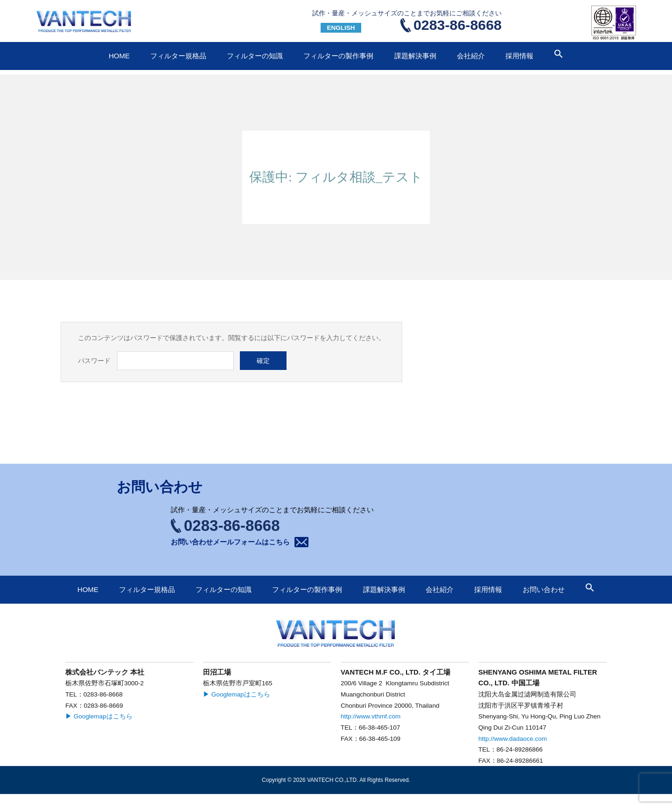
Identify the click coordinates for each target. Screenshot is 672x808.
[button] (559, 56)
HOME (119, 56)
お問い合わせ (551, 21)
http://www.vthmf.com (371, 716)
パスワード (94, 361)
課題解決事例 (415, 56)
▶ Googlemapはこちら (99, 716)
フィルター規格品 (178, 56)
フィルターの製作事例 (338, 56)
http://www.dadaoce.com (513, 739)
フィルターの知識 (255, 56)
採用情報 (519, 56)
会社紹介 (471, 56)
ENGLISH (341, 28)
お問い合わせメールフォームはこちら (230, 542)
